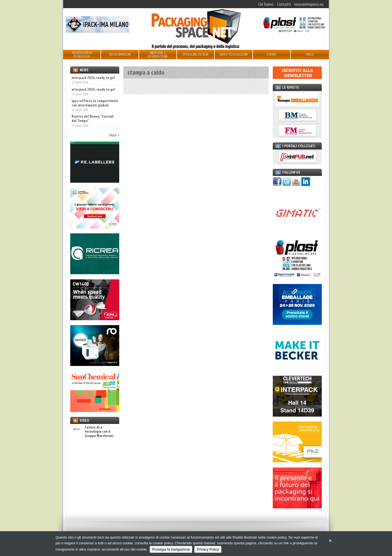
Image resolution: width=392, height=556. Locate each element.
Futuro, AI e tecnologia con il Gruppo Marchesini (92, 432)
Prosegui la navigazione (171, 549)
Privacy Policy (208, 549)
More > (114, 135)
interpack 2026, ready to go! (93, 78)
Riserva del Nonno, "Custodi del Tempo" (93, 118)
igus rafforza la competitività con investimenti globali (95, 103)
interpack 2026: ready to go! (93, 89)
